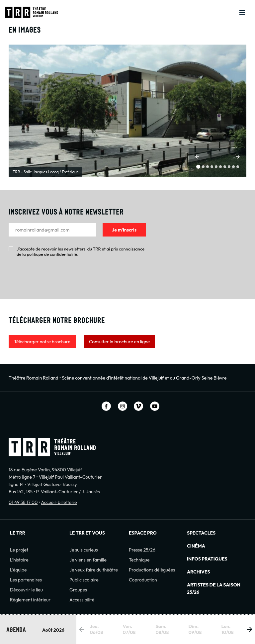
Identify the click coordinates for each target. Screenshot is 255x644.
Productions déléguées (152, 570)
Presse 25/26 (142, 550)
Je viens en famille (88, 560)
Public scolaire (84, 580)
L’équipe (18, 570)
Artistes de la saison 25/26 (214, 588)
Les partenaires (26, 580)
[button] (197, 157)
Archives (198, 572)
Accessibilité (82, 600)
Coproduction (143, 580)
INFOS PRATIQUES (207, 559)
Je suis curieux (84, 550)
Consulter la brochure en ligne (119, 342)
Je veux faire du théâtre (94, 570)
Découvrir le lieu (26, 590)
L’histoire (19, 560)
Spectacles (201, 533)
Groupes (78, 590)
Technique (139, 560)
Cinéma (196, 546)
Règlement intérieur (30, 600)
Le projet (19, 550)
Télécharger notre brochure (42, 342)
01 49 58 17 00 (23, 502)
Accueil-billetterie (59, 502)
